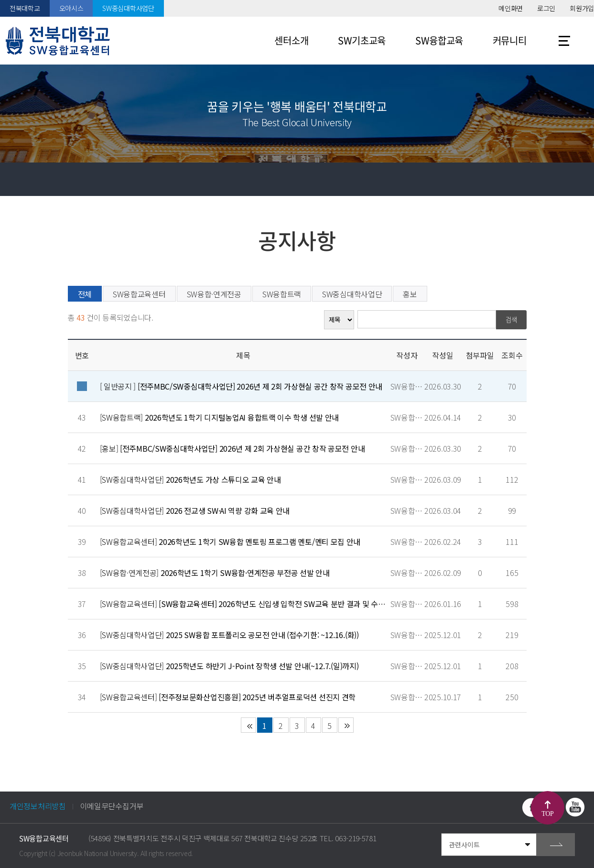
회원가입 (582, 8)
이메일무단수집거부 (112, 806)
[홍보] (232, 448)
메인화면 (511, 8)
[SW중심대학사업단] (190, 479)
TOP (547, 814)
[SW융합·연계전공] (215, 573)
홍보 (410, 294)
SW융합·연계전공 (214, 294)
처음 (248, 725)
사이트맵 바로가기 (564, 41)
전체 (85, 294)
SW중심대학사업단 (128, 8)
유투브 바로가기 (575, 807)
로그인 (546, 8)
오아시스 (71, 8)
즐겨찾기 (510, 179)
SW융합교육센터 (139, 294)
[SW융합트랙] (220, 417)
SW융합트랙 (282, 294)
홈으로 (17, 179)
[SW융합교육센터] (230, 542)
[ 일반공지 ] (241, 386)
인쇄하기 (577, 179)
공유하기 (544, 179)
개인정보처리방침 (38, 806)
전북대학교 (25, 8)
